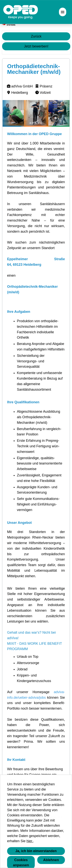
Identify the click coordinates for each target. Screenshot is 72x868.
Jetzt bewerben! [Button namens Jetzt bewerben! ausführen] (36, 46)
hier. (30, 841)
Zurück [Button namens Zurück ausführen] (36, 36)
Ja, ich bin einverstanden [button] (36, 851)
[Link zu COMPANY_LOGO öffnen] (21, 12)
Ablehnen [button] (51, 860)
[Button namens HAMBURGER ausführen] (63, 12)
